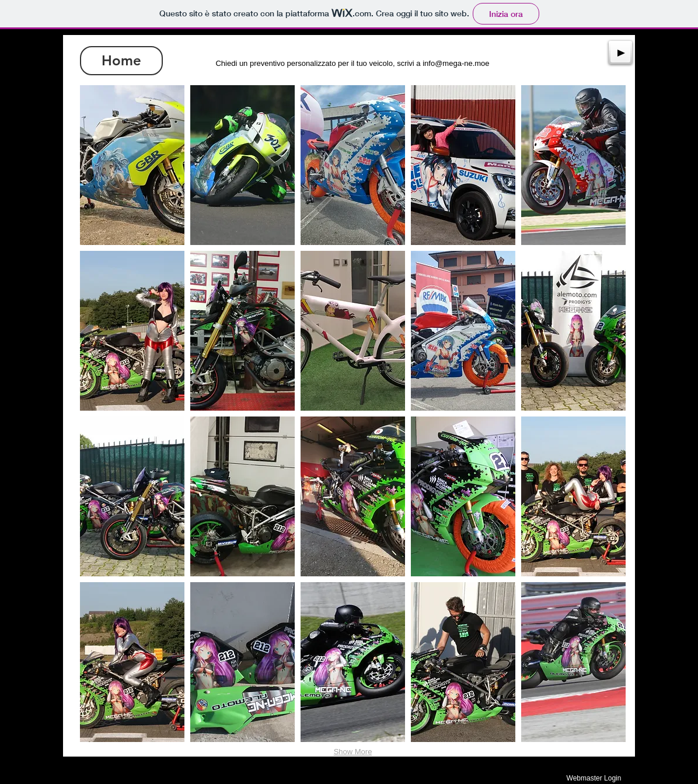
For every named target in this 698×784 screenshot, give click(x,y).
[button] (132, 165)
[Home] (121, 61)
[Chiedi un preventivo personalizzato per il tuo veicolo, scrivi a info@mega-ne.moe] (353, 64)
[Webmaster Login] (594, 778)
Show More (353, 752)
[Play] (620, 52)
